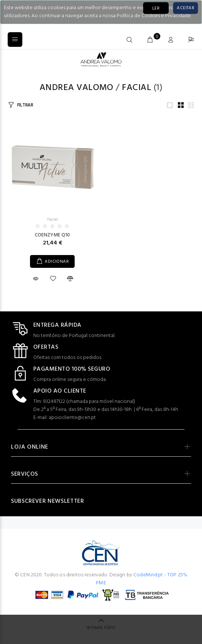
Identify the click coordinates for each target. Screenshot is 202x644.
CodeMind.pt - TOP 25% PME (142, 579)
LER (156, 8)
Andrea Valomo (76, 88)
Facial (136, 88)
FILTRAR (25, 105)
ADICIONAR (57, 262)
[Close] (186, 8)
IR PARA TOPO (101, 628)
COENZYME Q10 (52, 235)
